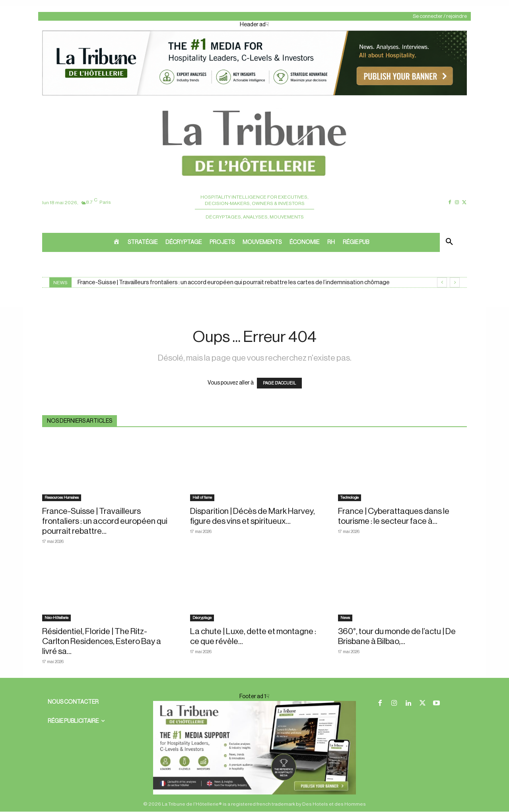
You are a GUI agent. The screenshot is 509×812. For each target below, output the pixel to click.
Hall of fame (202, 498)
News (345, 618)
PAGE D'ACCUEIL (279, 383)
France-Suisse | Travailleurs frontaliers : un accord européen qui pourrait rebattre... (105, 521)
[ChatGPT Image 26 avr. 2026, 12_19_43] (254, 95)
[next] (455, 282)
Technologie (350, 498)
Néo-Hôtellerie (56, 618)
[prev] (442, 282)
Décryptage (202, 618)
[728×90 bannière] (254, 748)
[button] (449, 242)
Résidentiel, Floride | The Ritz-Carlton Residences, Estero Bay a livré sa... (102, 641)
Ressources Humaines (62, 498)
